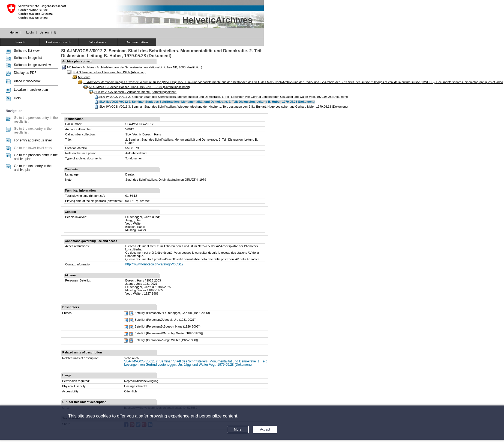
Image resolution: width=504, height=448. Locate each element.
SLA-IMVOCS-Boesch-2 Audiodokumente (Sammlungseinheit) (136, 92)
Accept (265, 429)
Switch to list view (27, 51)
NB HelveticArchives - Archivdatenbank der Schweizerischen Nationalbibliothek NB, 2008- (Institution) (135, 67)
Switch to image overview (32, 65)
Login (30, 32)
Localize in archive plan (31, 90)
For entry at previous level (33, 140)
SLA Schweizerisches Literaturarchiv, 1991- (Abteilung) (109, 72)
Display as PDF (25, 73)
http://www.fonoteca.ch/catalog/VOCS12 (154, 264)
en (47, 32)
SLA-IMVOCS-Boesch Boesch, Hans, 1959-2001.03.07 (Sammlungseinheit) (139, 87)
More (238, 429)
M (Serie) (84, 77)
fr (51, 32)
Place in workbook (27, 81)
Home (14, 32)
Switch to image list (28, 58)
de (41, 32)
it (55, 32)
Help (17, 98)
